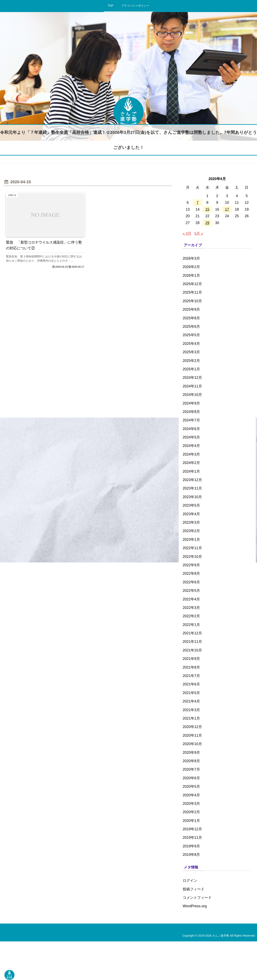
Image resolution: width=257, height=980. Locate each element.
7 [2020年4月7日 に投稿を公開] (198, 203)
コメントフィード (197, 898)
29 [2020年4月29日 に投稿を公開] (207, 223)
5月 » (199, 233)
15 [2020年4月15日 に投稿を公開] (207, 209)
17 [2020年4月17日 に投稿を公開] (227, 209)
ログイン (190, 881)
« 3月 (187, 233)
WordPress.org (195, 906)
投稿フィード (194, 889)
